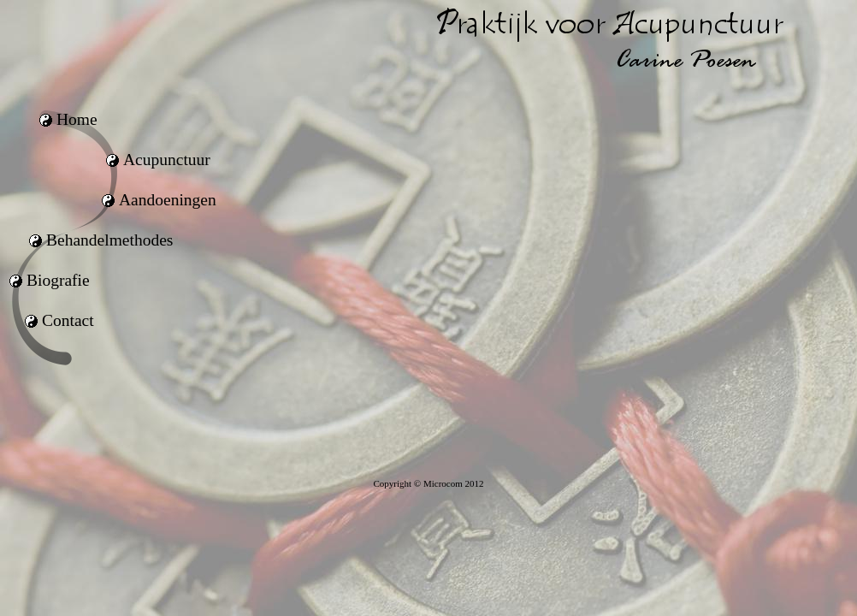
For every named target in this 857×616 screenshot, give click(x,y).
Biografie (58, 280)
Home (77, 119)
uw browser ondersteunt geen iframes (569, 281)
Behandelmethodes (109, 240)
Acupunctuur (167, 160)
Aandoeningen (168, 200)
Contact (68, 320)
